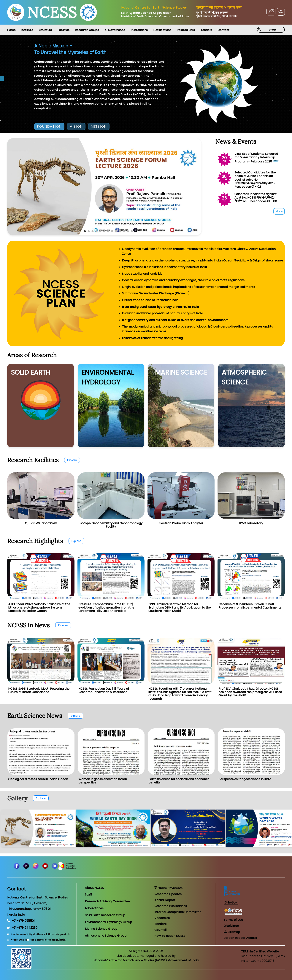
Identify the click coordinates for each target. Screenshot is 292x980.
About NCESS (94, 888)
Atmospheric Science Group (106, 936)
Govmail (160, 930)
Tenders (206, 30)
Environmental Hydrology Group (108, 922)
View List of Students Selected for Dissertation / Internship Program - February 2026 (256, 158)
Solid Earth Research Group (105, 915)
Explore (72, 460)
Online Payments (168, 888)
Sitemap (232, 932)
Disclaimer (231, 926)
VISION (76, 126)
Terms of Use (233, 920)
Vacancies (162, 918)
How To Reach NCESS (170, 936)
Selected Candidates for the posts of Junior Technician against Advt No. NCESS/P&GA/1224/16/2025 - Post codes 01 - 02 (256, 180)
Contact (223, 30)
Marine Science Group (101, 929)
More (279, 211)
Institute (27, 30)
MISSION (99, 126)
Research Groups (87, 30)
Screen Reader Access (240, 938)
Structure (45, 30)
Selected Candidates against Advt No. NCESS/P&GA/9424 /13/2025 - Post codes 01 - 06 (256, 198)
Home (11, 30)
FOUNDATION (49, 126)
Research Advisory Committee (107, 901)
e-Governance (115, 30)
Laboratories (94, 908)
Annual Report (165, 900)
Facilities (64, 30)
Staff (88, 894)
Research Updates (168, 894)
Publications (139, 30)
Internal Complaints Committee (178, 912)
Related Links (186, 30)
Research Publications (171, 906)
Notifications (162, 30)
